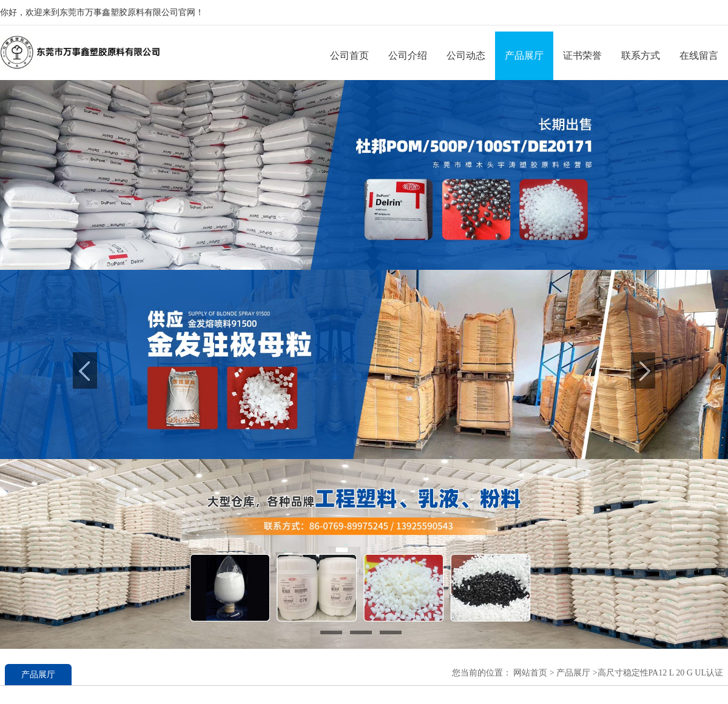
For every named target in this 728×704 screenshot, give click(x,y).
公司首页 (349, 55)
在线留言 (699, 55)
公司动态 (466, 55)
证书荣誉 (582, 55)
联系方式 (641, 55)
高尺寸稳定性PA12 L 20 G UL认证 (660, 673)
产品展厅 (524, 55)
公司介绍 (408, 55)
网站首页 (530, 673)
